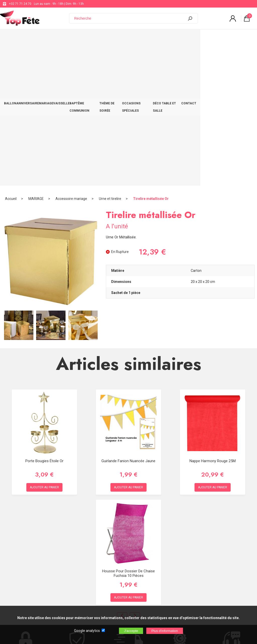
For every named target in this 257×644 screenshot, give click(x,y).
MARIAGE (56, 38)
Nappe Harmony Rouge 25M (213, 316)
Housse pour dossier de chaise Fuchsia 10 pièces (128, 429)
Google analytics (87, 631)
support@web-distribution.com (147, 544)
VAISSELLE (76, 38)
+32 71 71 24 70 (20, 4)
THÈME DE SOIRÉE (141, 38)
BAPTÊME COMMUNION (106, 38)
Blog (129, 557)
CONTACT (243, 38)
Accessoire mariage (71, 54)
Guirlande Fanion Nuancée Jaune (128, 316)
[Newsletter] (83, 602)
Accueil (11, 54)
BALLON (12, 38)
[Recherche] (130, 18)
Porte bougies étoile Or (44, 316)
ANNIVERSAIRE (34, 38)
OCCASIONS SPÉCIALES (176, 38)
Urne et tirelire (110, 54)
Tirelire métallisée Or (151, 54)
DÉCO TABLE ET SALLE (215, 38)
